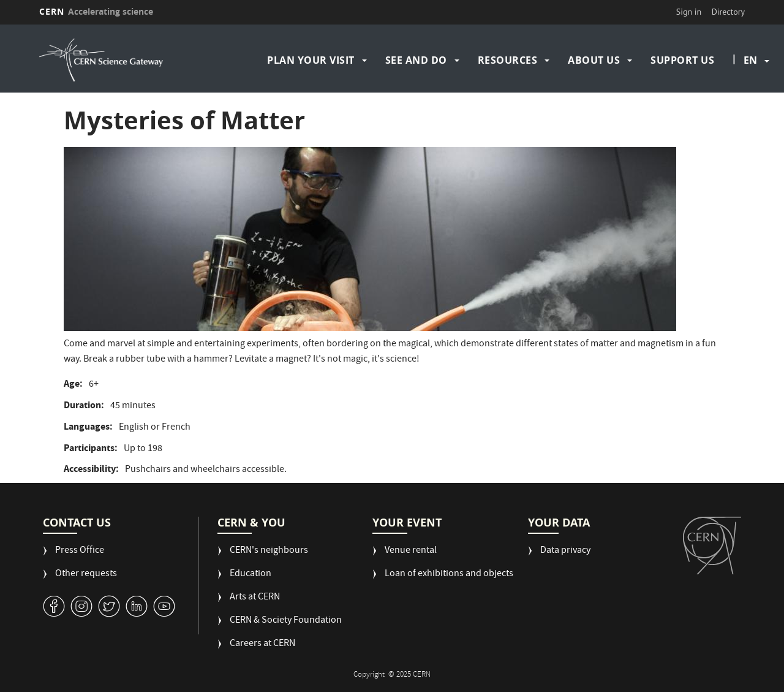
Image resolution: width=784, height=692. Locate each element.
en (750, 60)
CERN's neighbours (269, 551)
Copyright (370, 675)
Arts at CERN (255, 598)
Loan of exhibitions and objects (449, 575)
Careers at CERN (262, 644)
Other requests (86, 575)
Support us (682, 60)
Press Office (80, 551)
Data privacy (565, 551)
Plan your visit (311, 60)
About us (594, 60)
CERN (96, 11)
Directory (728, 12)
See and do (416, 60)
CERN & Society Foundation (286, 621)
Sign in (689, 12)
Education (251, 575)
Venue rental (411, 551)
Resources (508, 60)
